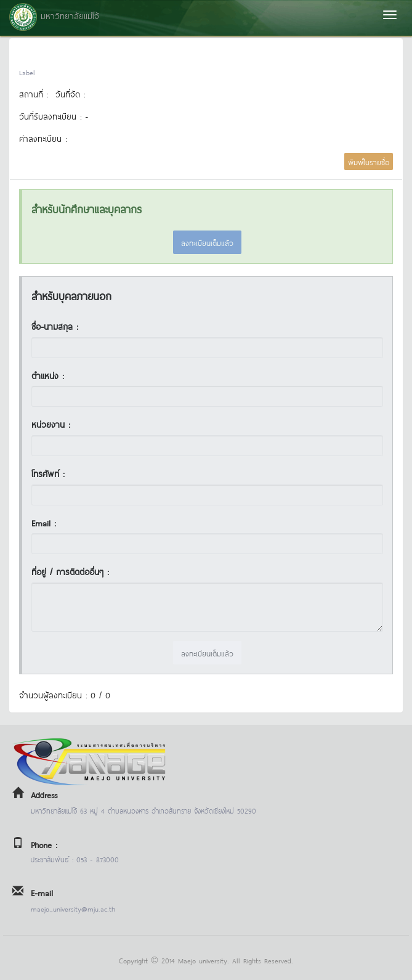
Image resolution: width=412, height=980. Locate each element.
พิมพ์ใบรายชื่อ (369, 161)
